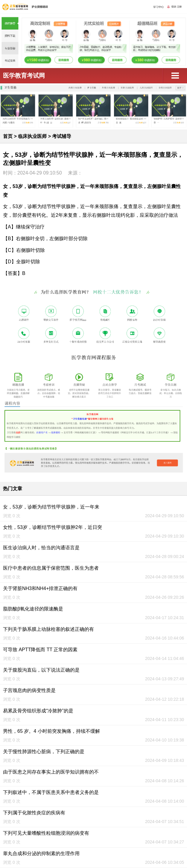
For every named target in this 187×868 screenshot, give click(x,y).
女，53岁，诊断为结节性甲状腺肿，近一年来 (51, 507)
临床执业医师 (32, 136)
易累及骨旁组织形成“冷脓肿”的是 (38, 711)
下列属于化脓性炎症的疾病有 (34, 813)
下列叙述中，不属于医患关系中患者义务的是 (51, 792)
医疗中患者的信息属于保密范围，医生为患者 (51, 568)
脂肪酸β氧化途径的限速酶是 (33, 609)
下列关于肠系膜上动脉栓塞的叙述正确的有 (48, 629)
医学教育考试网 (24, 76)
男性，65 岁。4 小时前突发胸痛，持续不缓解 (51, 731)
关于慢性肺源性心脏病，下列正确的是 (44, 752)
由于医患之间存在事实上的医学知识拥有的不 (51, 772)
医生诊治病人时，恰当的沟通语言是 (41, 548)
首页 (8, 136)
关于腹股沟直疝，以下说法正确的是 (41, 670)
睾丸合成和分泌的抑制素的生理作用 (41, 853)
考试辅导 (62, 136)
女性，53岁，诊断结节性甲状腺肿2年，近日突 (53, 527)
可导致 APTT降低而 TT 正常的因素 (40, 650)
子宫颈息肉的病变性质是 (29, 690)
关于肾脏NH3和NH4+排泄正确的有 (40, 588)
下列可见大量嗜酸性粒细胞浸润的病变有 (46, 833)
